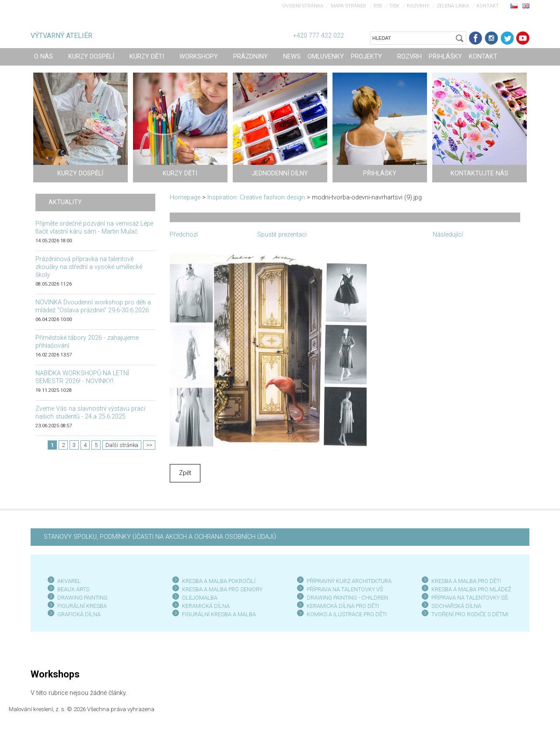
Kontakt (488, 6)
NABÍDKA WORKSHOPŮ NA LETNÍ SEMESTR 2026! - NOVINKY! (82, 377)
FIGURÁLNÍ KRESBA (82, 606)
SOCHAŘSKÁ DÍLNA (456, 606)
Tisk (394, 6)
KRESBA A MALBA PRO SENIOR (221, 589)
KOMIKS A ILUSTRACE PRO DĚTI (347, 614)
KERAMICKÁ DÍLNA (206, 606)
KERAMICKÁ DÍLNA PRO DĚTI (343, 606)
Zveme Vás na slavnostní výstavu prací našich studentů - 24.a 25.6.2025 (90, 413)
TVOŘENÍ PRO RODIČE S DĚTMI (470, 614)
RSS (378, 6)
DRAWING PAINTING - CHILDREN (347, 598)
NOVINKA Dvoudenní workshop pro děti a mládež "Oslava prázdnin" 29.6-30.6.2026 (93, 306)
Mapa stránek (348, 6)
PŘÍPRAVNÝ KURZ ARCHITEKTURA (349, 581)
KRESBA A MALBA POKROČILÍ (219, 581)
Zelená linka (453, 6)
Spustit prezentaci (282, 235)
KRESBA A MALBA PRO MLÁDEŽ (471, 589)
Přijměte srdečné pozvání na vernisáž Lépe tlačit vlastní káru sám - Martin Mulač (94, 228)
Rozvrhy (418, 6)
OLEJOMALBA (200, 598)
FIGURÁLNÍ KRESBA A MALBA (219, 614)
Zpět (185, 473)
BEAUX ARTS (73, 589)
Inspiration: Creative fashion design (256, 197)
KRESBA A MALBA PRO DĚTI (466, 581)
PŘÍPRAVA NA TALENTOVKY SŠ (470, 598)
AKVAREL (69, 581)
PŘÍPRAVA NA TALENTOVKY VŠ (345, 589)
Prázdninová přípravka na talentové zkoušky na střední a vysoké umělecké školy (89, 267)
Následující (448, 235)
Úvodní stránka (303, 6)
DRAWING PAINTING (82, 598)
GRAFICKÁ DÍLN (77, 614)
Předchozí (184, 235)
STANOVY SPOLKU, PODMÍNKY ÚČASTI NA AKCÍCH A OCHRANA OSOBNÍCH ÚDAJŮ (160, 537)
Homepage (185, 197)
